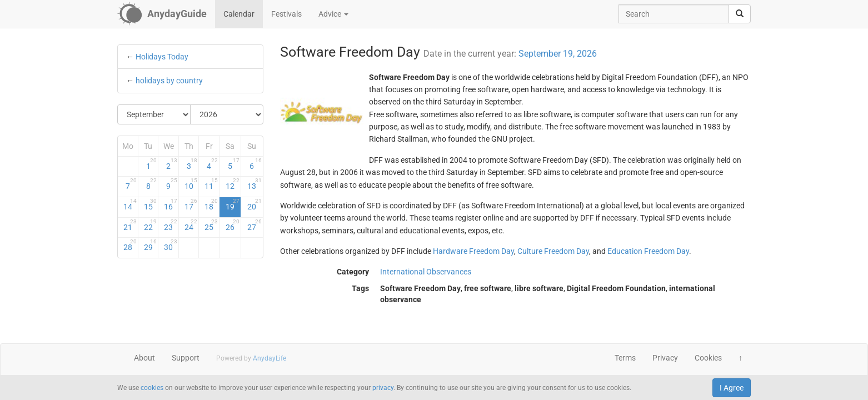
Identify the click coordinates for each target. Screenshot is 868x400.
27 (254, 225)
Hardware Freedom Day (473, 251)
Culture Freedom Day (553, 251)
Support (186, 358)
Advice (333, 14)
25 (211, 225)
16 (171, 204)
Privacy (665, 358)
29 (151, 245)
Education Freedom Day (648, 251)
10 (191, 184)
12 (233, 184)
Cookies (708, 358)
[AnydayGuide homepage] (162, 14)
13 (254, 184)
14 (130, 204)
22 (151, 225)
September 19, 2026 (558, 54)
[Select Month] (154, 114)
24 (191, 225)
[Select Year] (227, 114)
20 (254, 204)
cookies (152, 388)
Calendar (239, 14)
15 (151, 204)
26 (233, 225)
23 (171, 225)
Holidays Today (162, 57)
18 (211, 204)
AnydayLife (270, 358)
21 (130, 225)
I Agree (732, 388)
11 (211, 184)
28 (130, 245)
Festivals (286, 14)
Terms (625, 358)
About (144, 358)
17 (191, 204)
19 (233, 204)
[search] (740, 14)
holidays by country (169, 81)
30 (171, 245)
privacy (383, 388)
